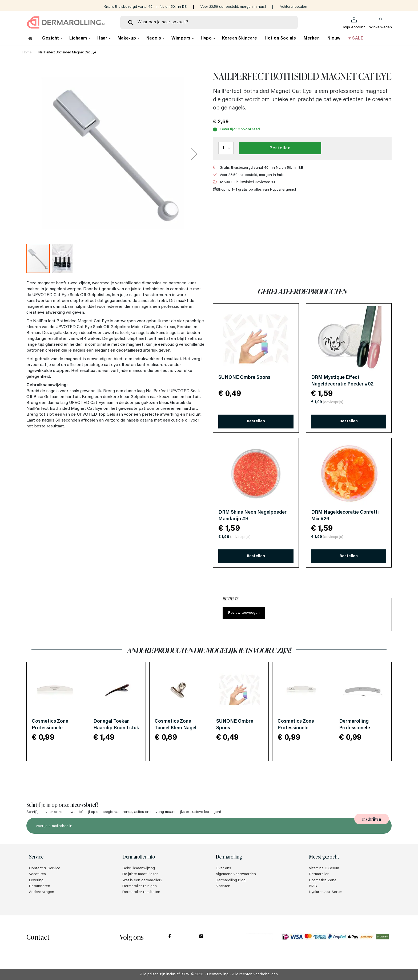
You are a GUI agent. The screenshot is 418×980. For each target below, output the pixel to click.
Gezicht (51, 38)
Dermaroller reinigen (140, 886)
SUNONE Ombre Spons (244, 378)
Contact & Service (45, 868)
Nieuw (334, 38)
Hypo (207, 38)
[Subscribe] (372, 819)
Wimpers (182, 38)
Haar (103, 38)
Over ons (223, 868)
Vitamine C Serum (324, 868)
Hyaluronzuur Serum (326, 892)
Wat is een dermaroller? (142, 880)
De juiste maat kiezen (140, 874)
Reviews (230, 599)
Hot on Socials (280, 38)
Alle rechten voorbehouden (255, 974)
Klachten (223, 886)
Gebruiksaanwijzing (139, 868)
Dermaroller (319, 874)
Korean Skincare (240, 38)
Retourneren (40, 886)
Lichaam (79, 38)
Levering (36, 880)
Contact (38, 937)
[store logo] (69, 22)
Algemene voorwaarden (236, 874)
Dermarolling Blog (231, 880)
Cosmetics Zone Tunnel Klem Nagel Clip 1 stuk (176, 728)
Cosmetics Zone (323, 880)
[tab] (230, 598)
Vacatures (37, 874)
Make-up (127, 38)
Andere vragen (42, 892)
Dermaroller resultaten (141, 892)
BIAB (313, 886)
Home (27, 52)
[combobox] (209, 22)
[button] (194, 154)
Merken (312, 38)
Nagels (154, 38)
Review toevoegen (244, 613)
